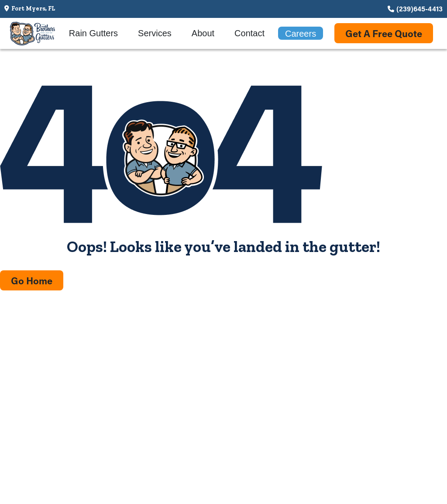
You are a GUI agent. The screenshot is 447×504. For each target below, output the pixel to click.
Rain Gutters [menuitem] (93, 33)
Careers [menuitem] (301, 34)
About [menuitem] (203, 33)
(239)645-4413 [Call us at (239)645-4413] (419, 9)
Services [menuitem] (155, 33)
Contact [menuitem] (249, 33)
